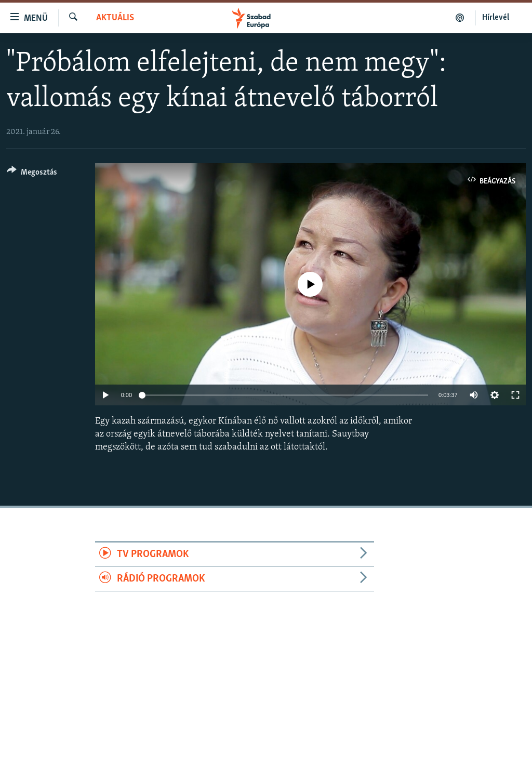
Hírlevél (496, 18)
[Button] (32, 174)
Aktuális (115, 18)
